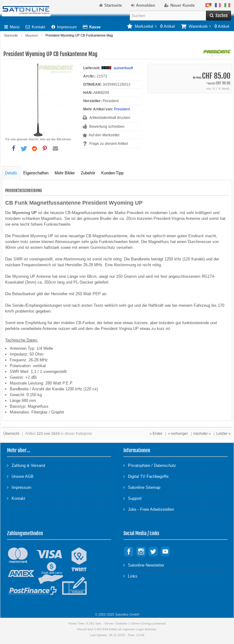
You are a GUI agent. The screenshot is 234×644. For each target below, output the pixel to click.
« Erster (156, 434)
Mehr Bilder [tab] (65, 173)
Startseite (11, 35)
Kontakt (35, 27)
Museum (32, 35)
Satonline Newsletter (144, 565)
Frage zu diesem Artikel (109, 144)
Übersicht (11, 434)
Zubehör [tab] (88, 173)
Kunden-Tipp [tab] (112, 173)
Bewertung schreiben (107, 127)
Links (130, 576)
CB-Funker (85, 323)
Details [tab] (11, 173)
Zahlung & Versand (26, 465)
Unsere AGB (20, 476)
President (122, 109)
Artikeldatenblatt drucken (110, 118)
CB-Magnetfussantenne (86, 213)
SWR (18, 259)
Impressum (64, 27)
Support (133, 498)
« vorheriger (178, 434)
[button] (13, 148)
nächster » (202, 434)
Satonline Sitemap (142, 487)
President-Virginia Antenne (177, 218)
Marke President (129, 213)
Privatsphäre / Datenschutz (150, 465)
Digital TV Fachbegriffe (146, 476)
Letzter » (223, 434)
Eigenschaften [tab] (36, 173)
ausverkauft (123, 68)
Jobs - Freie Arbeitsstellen (149, 509)
